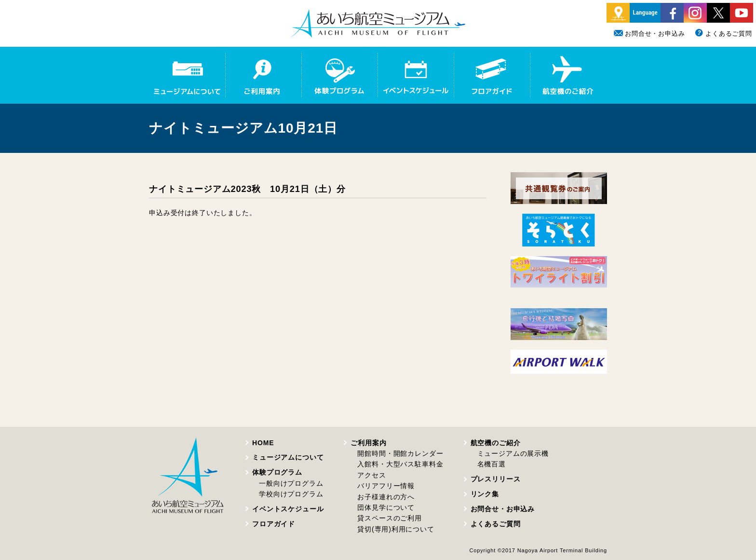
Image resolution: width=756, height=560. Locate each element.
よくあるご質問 (723, 34)
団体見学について (386, 507)
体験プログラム (277, 472)
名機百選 (492, 464)
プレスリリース (496, 479)
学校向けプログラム (291, 494)
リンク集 (485, 494)
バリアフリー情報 (386, 486)
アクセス (371, 475)
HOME (263, 443)
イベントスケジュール (288, 509)
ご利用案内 (368, 443)
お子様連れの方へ (386, 497)
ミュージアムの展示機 (513, 453)
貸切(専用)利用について (396, 529)
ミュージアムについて (288, 457)
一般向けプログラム (291, 483)
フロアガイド (274, 524)
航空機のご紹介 (496, 443)
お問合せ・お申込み (649, 34)
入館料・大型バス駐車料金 (400, 464)
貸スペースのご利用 (390, 518)
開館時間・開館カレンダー (400, 453)
